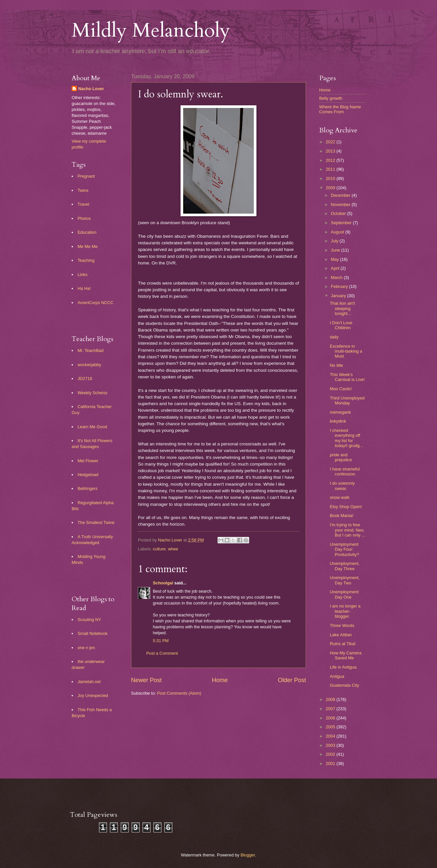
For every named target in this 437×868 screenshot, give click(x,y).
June (336, 250)
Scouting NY (89, 620)
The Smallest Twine (96, 522)
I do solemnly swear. (342, 486)
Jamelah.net (89, 682)
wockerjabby (89, 365)
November (341, 205)
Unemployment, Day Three (345, 566)
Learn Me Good (92, 427)
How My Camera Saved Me (346, 655)
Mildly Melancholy (151, 31)
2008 (331, 699)
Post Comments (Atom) (179, 693)
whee (173, 549)
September (342, 223)
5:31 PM (161, 641)
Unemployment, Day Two (345, 580)
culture (159, 549)
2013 (331, 151)
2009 (331, 188)
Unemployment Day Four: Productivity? (344, 549)
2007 (331, 709)
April (336, 268)
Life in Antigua (343, 667)
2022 (331, 142)
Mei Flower (88, 461)
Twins (83, 190)
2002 (331, 754)
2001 (331, 764)
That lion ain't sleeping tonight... (342, 308)
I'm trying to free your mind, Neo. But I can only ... (347, 530)
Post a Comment (162, 653)
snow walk (339, 497)
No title (336, 365)
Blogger (248, 855)
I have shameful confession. (345, 471)
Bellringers (88, 488)
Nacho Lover (91, 89)
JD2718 (85, 379)
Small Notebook (93, 633)
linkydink (338, 421)
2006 (331, 718)
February (340, 286)
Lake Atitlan (341, 635)
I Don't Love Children (341, 325)
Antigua (337, 676)
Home (220, 680)
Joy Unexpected (93, 695)
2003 (331, 745)
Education (87, 232)
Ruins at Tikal (342, 644)
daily (334, 337)
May (335, 259)
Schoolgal (163, 583)
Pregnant (86, 176)
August (338, 232)
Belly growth (331, 98)
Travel (83, 204)
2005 (331, 727)
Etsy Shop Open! (346, 507)
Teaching (86, 260)
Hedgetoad (88, 475)
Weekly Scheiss (93, 393)
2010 (331, 178)
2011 (331, 169)
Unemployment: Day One (345, 594)
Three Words (342, 625)
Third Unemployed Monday (347, 400)
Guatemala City (344, 685)
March (337, 278)
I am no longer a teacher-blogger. (345, 611)
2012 (331, 160)
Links (83, 275)
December (341, 195)
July (335, 241)
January (339, 296)
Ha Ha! (84, 288)
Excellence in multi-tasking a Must (346, 351)
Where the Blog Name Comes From (340, 109)
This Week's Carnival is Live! (347, 377)
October (339, 213)
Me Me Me (88, 246)
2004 (331, 736)
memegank (340, 412)
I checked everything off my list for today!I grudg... (346, 438)
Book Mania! (342, 516)
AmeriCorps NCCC (96, 303)
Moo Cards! (341, 389)
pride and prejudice (341, 457)
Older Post (292, 680)
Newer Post (146, 680)
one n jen (86, 648)
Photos (84, 218)
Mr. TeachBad (91, 350)
